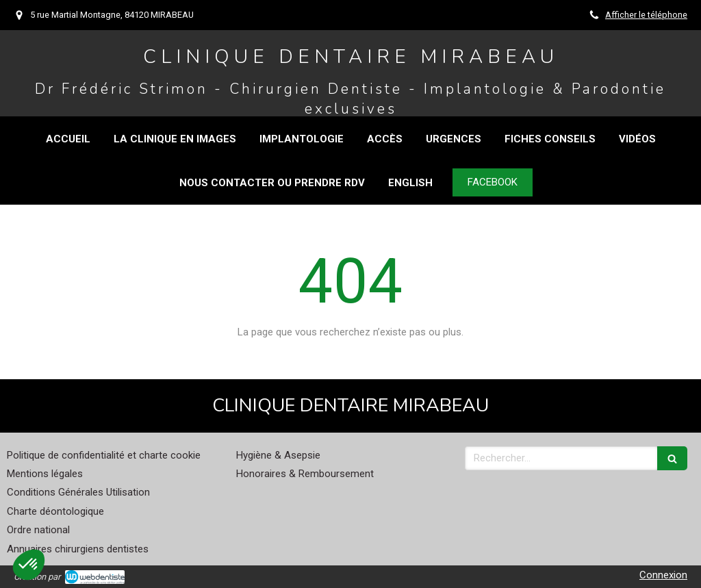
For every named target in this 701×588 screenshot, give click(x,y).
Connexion (663, 575)
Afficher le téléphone (646, 15)
